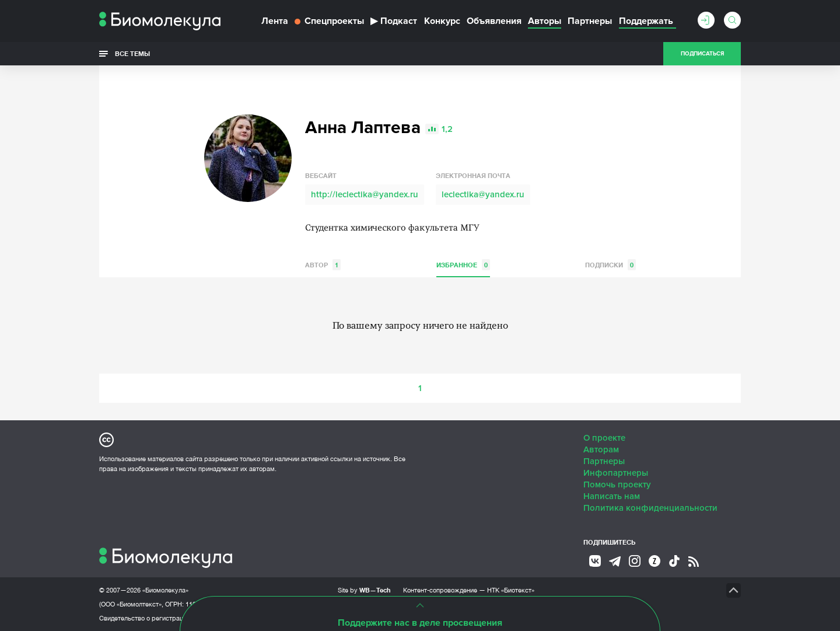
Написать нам (612, 496)
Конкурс (442, 21)
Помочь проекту (617, 484)
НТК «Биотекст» (511, 590)
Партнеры (590, 21)
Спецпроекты (329, 21)
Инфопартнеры (616, 473)
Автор (323, 265)
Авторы (545, 21)
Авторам (601, 449)
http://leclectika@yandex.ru (365, 194)
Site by (364, 590)
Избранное (463, 265)
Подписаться (702, 54)
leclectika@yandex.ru (483, 194)
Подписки (610, 265)
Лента (275, 21)
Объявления (494, 21)
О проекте (604, 438)
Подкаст (394, 21)
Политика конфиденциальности (650, 508)
